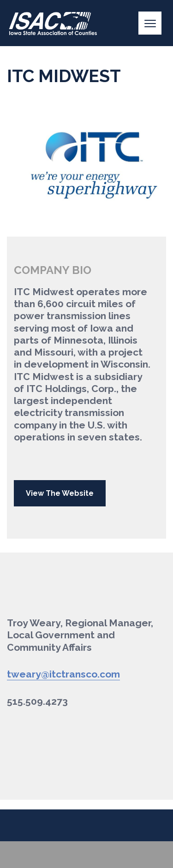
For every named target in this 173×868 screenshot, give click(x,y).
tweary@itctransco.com (63, 674)
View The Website (60, 493)
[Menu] (150, 23)
